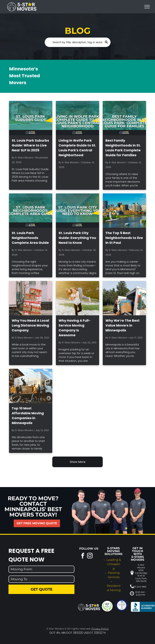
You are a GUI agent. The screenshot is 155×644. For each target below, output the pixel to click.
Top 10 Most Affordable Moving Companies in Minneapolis (28, 416)
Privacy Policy (100, 629)
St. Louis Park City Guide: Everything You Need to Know (77, 238)
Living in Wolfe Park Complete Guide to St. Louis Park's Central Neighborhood (77, 148)
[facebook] (83, 556)
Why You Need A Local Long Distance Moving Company (30, 325)
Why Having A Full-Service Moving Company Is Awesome (75, 328)
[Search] (78, 42)
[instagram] (90, 556)
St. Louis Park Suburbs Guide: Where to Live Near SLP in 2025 (30, 145)
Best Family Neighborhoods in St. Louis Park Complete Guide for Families (123, 148)
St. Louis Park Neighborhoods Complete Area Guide (30, 238)
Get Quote (42, 589)
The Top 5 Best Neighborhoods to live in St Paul (124, 238)
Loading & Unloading (114, 564)
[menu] (147, 7)
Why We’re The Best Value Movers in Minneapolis (122, 325)
